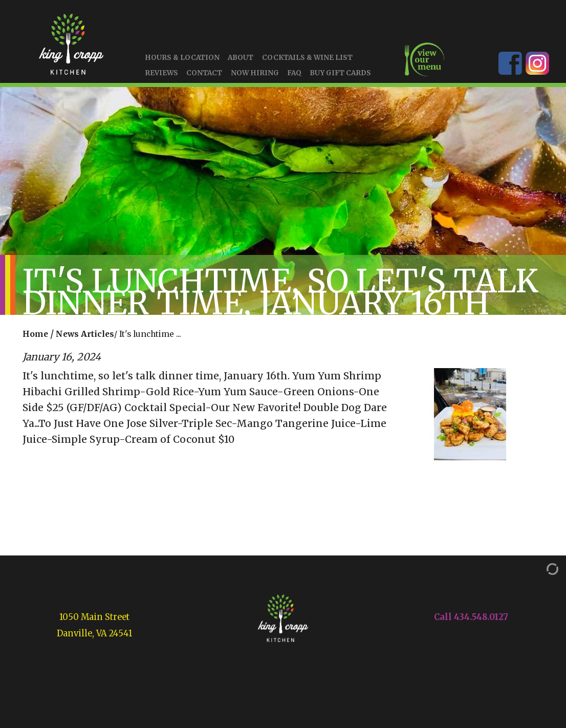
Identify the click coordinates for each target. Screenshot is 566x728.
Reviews (161, 73)
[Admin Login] (542, 569)
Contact (204, 73)
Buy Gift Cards (340, 73)
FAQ (294, 73)
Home (35, 334)
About (241, 58)
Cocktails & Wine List (307, 58)
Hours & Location (182, 58)
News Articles (85, 334)
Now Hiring (255, 73)
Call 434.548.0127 (471, 617)
